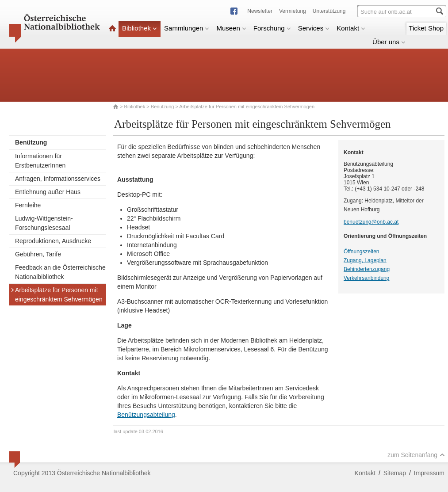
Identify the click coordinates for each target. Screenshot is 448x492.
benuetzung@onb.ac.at (371, 222)
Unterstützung (329, 11)
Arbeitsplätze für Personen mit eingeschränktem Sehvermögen (57, 295)
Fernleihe (28, 205)
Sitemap (395, 473)
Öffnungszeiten (362, 252)
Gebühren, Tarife (38, 254)
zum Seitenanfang (416, 455)
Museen (231, 28)
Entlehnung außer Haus (48, 192)
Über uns (389, 42)
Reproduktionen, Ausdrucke (53, 241)
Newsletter (260, 11)
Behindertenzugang (367, 269)
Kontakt (351, 28)
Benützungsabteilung (146, 415)
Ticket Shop (426, 28)
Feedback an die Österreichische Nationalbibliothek (60, 272)
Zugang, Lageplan (365, 260)
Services (314, 28)
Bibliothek (140, 28)
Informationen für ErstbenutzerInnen (40, 161)
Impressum (429, 473)
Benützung (163, 107)
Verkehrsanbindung (366, 278)
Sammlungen (187, 28)
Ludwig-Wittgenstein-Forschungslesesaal (44, 223)
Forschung (272, 28)
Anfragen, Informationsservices (58, 179)
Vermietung (293, 11)
